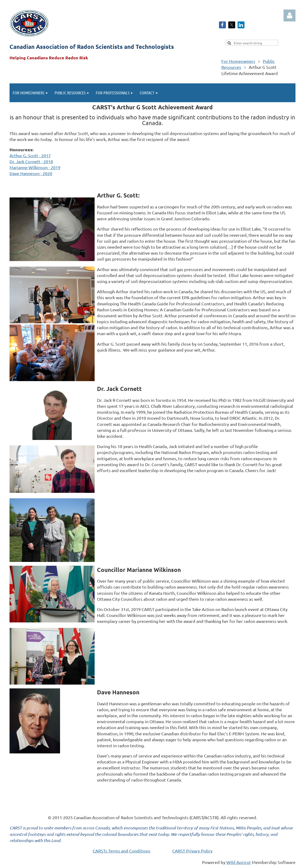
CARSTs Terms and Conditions (122, 851)
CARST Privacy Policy (192, 851)
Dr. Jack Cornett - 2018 (31, 161)
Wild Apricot (239, 862)
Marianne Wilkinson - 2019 (35, 167)
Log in (290, 15)
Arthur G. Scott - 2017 (30, 155)
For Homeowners (238, 61)
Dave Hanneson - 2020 (31, 173)
